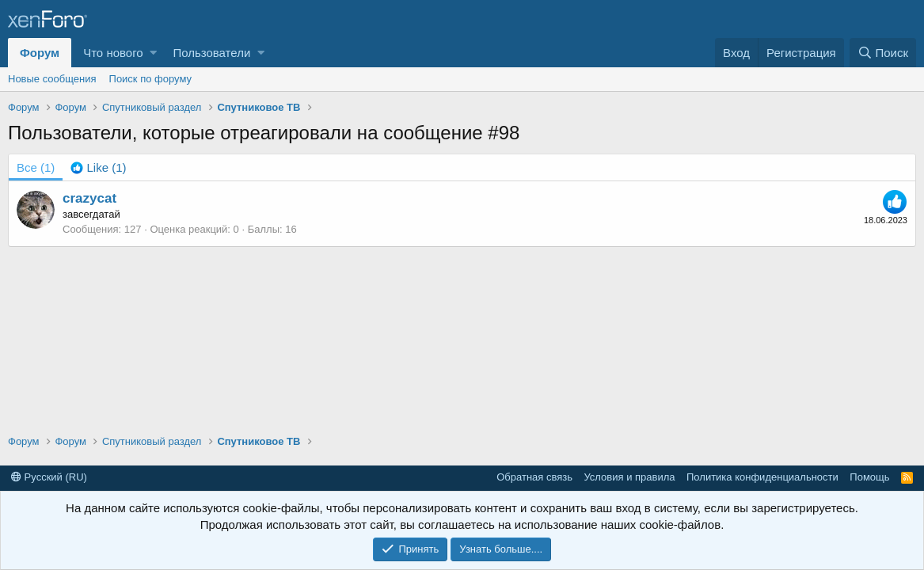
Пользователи (211, 53)
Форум (40, 53)
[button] (153, 53)
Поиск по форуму (150, 79)
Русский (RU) (49, 477)
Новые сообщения (52, 79)
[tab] (98, 167)
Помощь (869, 477)
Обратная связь (534, 477)
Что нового (113, 53)
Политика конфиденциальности (762, 477)
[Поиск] (883, 53)
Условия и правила (629, 477)
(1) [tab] (36, 167)
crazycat (89, 198)
